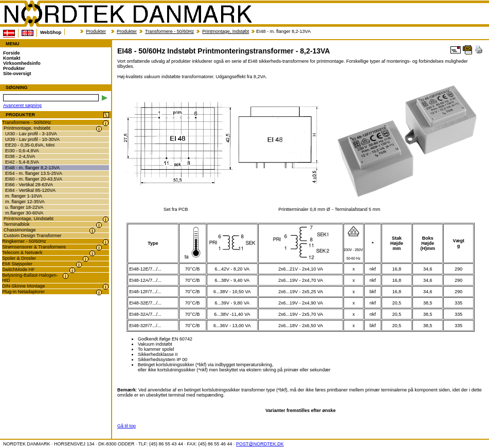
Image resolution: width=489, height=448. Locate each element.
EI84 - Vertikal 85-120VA (30, 190)
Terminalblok (17, 224)
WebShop (51, 32)
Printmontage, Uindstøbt (29, 219)
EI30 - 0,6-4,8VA (22, 151)
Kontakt (12, 58)
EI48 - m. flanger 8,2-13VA (32, 168)
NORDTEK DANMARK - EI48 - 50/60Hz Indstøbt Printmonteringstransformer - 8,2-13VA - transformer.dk (128, 14)
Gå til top (126, 426)
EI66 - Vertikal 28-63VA (29, 185)
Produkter (96, 31)
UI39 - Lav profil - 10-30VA (32, 139)
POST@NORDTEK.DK (260, 444)
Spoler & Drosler (19, 258)
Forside (12, 53)
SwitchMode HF (19, 270)
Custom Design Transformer (33, 236)
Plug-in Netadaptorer (23, 292)
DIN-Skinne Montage (24, 286)
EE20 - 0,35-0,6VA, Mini (30, 145)
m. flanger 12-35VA (25, 202)
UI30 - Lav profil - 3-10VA (31, 134)
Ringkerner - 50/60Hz (24, 241)
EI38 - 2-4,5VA (20, 156)
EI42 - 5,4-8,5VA (22, 162)
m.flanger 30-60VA (24, 213)
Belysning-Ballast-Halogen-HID (30, 278)
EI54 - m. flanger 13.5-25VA (34, 173)
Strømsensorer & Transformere (34, 247)
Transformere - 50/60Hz (169, 31)
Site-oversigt (17, 74)
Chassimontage (20, 230)
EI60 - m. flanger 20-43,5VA (34, 179)
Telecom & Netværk (22, 253)
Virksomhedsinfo (22, 63)
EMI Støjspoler (17, 264)
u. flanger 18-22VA (24, 207)
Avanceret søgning (22, 105)
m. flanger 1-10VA (24, 196)
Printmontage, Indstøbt (225, 31)
